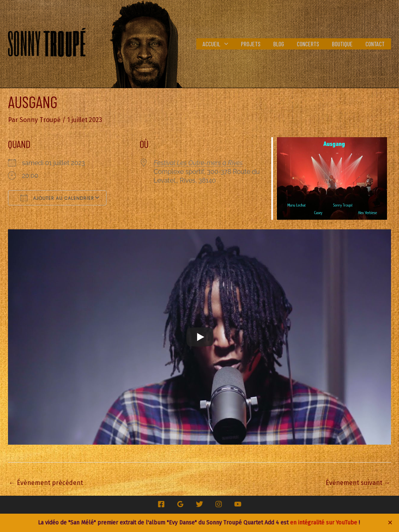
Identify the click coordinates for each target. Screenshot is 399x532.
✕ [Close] (390, 523)
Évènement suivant (358, 483)
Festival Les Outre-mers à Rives (198, 163)
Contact (375, 44)
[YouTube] (238, 504)
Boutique (342, 44)
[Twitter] (199, 504)
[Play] (200, 337)
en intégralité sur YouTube (324, 523)
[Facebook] (161, 504)
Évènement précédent (46, 483)
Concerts (308, 44)
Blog (279, 44)
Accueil (211, 44)
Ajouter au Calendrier (57, 198)
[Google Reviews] (180, 504)
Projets (251, 44)
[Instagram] (219, 504)
